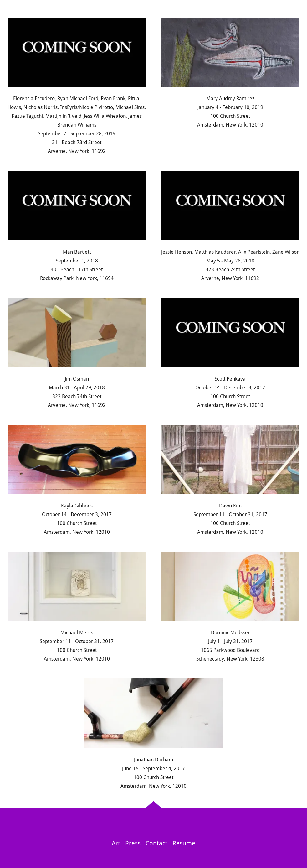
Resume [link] (184, 843)
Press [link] (133, 843)
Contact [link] (156, 843)
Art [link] (116, 843)
